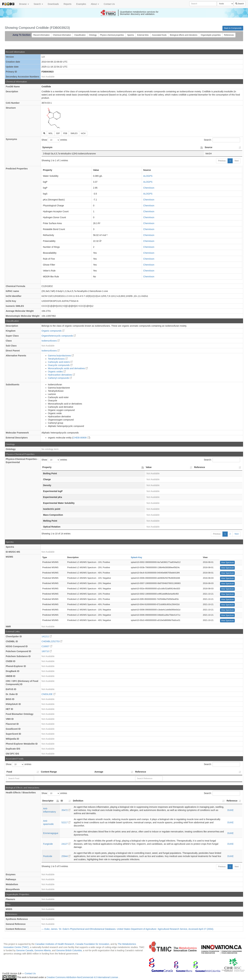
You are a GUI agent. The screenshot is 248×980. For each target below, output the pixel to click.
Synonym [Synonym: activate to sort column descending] (47, 147)
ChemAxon (149, 188)
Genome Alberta (43, 950)
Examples (81, 4)
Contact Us (109, 4)
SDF (58, 133)
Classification (80, 35)
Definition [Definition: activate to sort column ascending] (78, 801)
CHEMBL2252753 (52, 641)
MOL (51, 133)
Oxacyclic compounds (60, 365)
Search (38, 4)
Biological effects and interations (184, 35)
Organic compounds (53, 331)
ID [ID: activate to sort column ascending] (62, 801)
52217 (66, 822)
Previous (222, 161)
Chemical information (62, 35)
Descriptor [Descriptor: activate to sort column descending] (48, 801)
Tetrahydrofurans (58, 359)
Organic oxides (57, 372)
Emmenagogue (51, 833)
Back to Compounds (233, 28)
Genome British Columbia (69, 950)
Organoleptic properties (211, 35)
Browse (24, 4)
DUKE (231, 810)
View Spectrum (227, 563)
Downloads (53, 4)
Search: (222, 140)
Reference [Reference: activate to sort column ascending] (200, 467)
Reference (141, 772)
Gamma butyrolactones (61, 356)
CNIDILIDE (48, 694)
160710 (47, 651)
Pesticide (48, 856)
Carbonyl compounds (60, 378)
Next (237, 161)
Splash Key (136, 557)
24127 (66, 844)
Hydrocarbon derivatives (61, 375)
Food (9, 772)
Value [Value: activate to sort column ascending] (149, 467)
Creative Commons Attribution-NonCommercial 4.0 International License (83, 977)
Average (99, 772)
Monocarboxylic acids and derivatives (68, 368)
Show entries (54, 140)
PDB (65, 133)
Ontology (93, 35)
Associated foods (159, 35)
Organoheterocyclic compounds (59, 336)
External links (143, 35)
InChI (83, 133)
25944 (66, 856)
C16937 (47, 646)
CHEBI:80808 (81, 438)
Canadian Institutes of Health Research (55, 944)
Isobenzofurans (51, 341)
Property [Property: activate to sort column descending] (47, 467)
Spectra (130, 35)
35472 (66, 810)
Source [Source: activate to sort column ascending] (208, 147)
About (95, 4)
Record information (41, 35)
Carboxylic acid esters (60, 362)
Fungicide (48, 844)
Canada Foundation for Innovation (92, 944)
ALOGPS (148, 176)
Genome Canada (25, 950)
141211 (47, 636)
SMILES (74, 133)
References (229, 35)
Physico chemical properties (112, 35)
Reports (68, 4)
